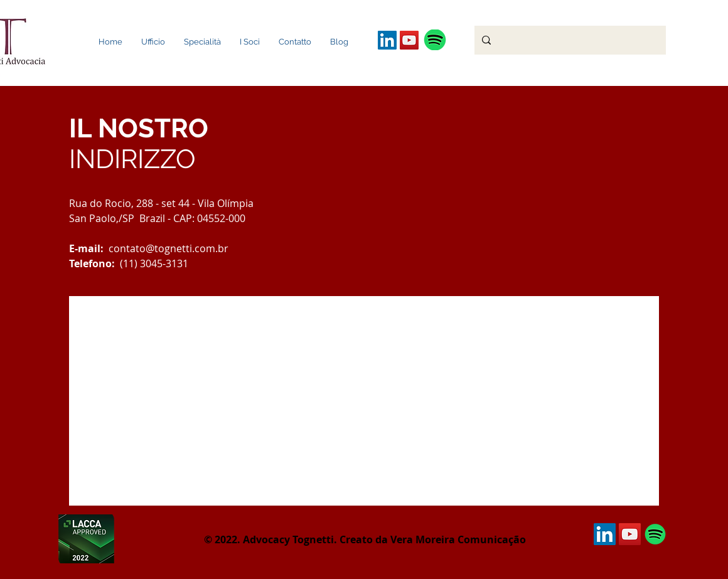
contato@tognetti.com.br (169, 248)
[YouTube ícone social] (409, 40)
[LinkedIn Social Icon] (387, 40)
